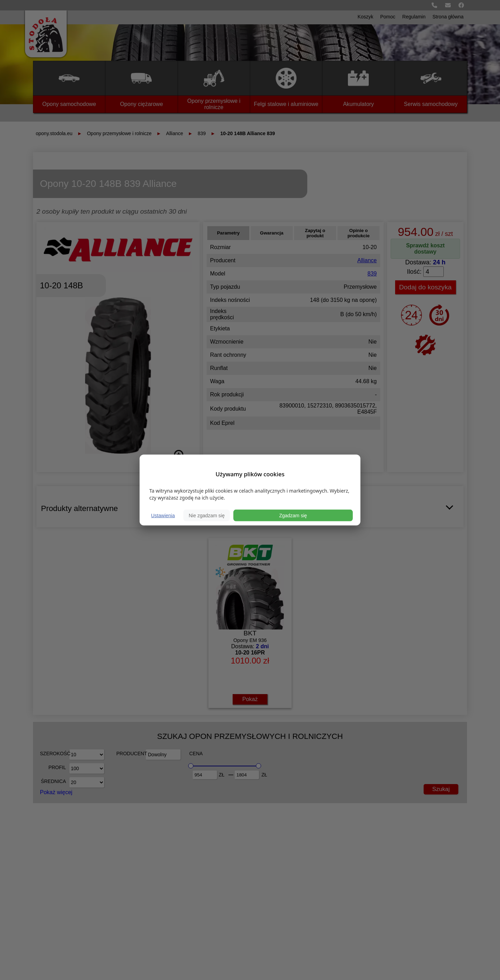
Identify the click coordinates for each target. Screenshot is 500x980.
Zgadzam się (293, 516)
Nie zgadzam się (207, 516)
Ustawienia (163, 516)
